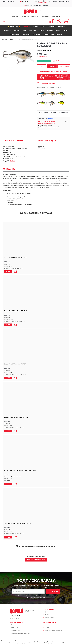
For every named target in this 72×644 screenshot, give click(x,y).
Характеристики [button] (43, 112)
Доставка (47, 611)
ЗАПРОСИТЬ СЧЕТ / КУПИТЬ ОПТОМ (53, 71)
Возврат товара (49, 617)
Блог (46, 624)
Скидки (47, 627)
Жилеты (17, 30)
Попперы (61, 27)
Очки (43, 27)
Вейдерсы (7, 30)
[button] (42, 2)
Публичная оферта (17, 630)
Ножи (58, 30)
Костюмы (50, 30)
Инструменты (15, 34)
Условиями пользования (34, 597)
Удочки (66, 30)
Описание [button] (54, 112)
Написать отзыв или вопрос (36, 559)
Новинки (46, 17)
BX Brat (13, 161)
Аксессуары (37, 34)
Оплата (47, 614)
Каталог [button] (15, 17)
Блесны (35, 27)
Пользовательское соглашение (20, 633)
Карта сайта (15, 627)
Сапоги (41, 30)
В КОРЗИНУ (52, 66)
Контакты (56, 17)
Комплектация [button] (64, 112)
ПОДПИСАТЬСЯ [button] (53, 591)
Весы (24, 30)
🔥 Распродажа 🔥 (14, 27)
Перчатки (32, 30)
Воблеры (26, 27)
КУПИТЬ (8, 272)
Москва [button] (50, 119)
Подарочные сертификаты (53, 34)
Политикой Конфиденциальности (45, 595)
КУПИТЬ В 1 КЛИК (64, 66)
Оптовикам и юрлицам (30, 17)
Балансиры (51, 27)
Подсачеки (26, 34)
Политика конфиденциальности (54, 630)
